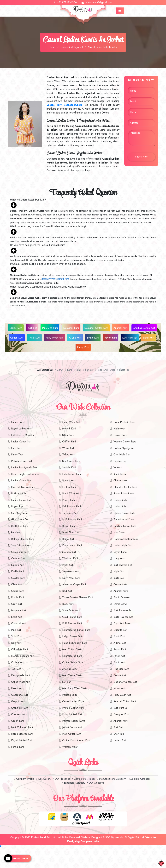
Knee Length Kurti (72, 545)
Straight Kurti (69, 468)
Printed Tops (120, 435)
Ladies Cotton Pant (22, 481)
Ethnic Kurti (93, 338)
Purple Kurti (18, 597)
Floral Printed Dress (124, 422)
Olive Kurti (17, 584)
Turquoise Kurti (70, 513)
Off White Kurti (19, 649)
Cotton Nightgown (124, 448)
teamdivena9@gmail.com (97, 3)
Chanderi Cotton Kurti (125, 487)
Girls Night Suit (122, 455)
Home (52, 47)
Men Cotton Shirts (72, 649)
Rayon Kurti (111, 338)
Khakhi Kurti (17, 571)
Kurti (69, 370)
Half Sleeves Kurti (72, 519)
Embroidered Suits (72, 656)
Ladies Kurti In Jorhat (72, 47)
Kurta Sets (119, 578)
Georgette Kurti (20, 695)
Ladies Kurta (120, 500)
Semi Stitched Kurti (21, 545)
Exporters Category (74, 783)
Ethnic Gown (120, 604)
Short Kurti (17, 617)
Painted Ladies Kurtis (74, 721)
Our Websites (95, 783)
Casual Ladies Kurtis (73, 701)
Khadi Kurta (120, 474)
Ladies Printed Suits (124, 513)
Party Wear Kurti (54, 338)
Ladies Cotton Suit (21, 442)
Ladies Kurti (16, 328)
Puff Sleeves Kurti (72, 623)
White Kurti (68, 448)
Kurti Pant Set (130, 338)
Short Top (119, 734)
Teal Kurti (16, 669)
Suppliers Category (139, 779)
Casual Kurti (18, 591)
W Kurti (118, 468)
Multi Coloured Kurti (22, 727)
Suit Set (66, 682)
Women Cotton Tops (125, 442)
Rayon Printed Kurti (124, 494)
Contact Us (79, 779)
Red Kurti (67, 591)
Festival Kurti (69, 487)
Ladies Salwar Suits (22, 500)
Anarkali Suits (69, 669)
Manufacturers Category (112, 779)
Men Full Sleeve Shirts (23, 487)
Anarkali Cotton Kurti (144, 328)
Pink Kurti (16, 630)
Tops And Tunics (105, 370)
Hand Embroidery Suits (75, 643)
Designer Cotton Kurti (96, 328)
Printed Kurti (69, 481)
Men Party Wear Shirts (75, 688)
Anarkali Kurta (121, 591)
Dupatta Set (120, 630)
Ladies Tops (18, 422)
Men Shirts (119, 532)
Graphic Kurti (18, 701)
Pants (78, 370)
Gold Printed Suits (72, 617)
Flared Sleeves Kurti (22, 734)
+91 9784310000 (65, 3)
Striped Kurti (18, 565)
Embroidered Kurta (124, 519)
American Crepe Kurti (74, 584)
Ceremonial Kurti (20, 552)
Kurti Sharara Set (123, 565)
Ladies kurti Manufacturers (64, 105)
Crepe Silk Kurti (20, 708)
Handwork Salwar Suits (126, 539)
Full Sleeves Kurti (71, 506)
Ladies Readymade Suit (24, 468)
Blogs (92, 779)
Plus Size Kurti (50, 328)
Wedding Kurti (70, 558)
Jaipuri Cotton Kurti (72, 727)
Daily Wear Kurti (71, 578)
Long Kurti (119, 558)
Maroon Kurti (69, 552)
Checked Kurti (19, 714)
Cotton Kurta (120, 584)
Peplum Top (120, 461)
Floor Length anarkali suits (25, 474)
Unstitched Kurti (20, 526)
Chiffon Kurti (69, 442)
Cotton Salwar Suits (73, 662)
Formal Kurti (18, 747)
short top (123, 370)
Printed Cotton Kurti (73, 708)
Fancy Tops (17, 455)
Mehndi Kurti (69, 429)
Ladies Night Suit (123, 545)
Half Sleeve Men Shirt (23, 435)
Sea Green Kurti (71, 461)
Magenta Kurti (19, 610)
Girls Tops (17, 448)
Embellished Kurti (71, 474)
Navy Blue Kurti (71, 532)
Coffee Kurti (18, 662)
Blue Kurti (16, 643)
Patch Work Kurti (71, 494)
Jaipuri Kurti (148, 338)
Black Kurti (68, 604)
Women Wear (70, 747)
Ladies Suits (120, 506)
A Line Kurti (75, 338)
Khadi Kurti (34, 338)
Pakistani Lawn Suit (21, 461)
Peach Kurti (68, 500)
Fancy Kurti (83, 347)
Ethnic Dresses (122, 597)
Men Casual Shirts (72, 675)
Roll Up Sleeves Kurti (23, 539)
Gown (59, 370)
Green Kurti (18, 721)
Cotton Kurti (17, 338)
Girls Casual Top (20, 519)
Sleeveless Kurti (71, 571)
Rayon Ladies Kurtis (22, 429)
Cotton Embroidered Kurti (76, 740)
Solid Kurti (17, 636)
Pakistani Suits (19, 494)
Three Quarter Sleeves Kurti (78, 597)
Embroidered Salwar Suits (76, 630)
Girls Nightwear (20, 513)
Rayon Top (17, 506)
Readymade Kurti (20, 675)
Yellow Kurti (68, 455)
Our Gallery (44, 779)
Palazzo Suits (70, 695)
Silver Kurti (68, 435)
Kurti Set (32, 328)
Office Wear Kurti (21, 682)
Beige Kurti (68, 539)
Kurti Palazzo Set (123, 610)
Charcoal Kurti (19, 623)
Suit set (88, 370)
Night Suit (119, 571)
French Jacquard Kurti (23, 656)
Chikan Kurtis (120, 481)
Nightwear (119, 429)
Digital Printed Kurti (22, 740)
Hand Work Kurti (71, 422)
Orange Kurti (18, 558)
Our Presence (62, 779)
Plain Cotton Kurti (72, 734)
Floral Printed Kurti (72, 714)
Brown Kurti (68, 526)
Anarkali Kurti (121, 328)
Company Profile (24, 779)
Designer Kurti (71, 328)
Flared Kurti (17, 688)
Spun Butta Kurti (71, 610)
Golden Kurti (18, 578)
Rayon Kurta (120, 552)
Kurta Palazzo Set (123, 617)
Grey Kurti (17, 604)
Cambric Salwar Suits (125, 526)
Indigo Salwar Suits (73, 636)
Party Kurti (68, 565)
